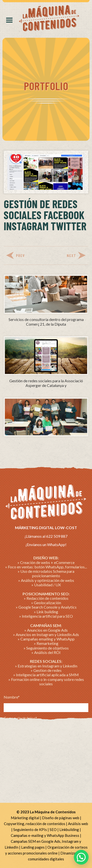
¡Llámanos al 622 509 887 (46, 536)
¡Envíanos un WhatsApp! (46, 544)
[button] (81, 857)
